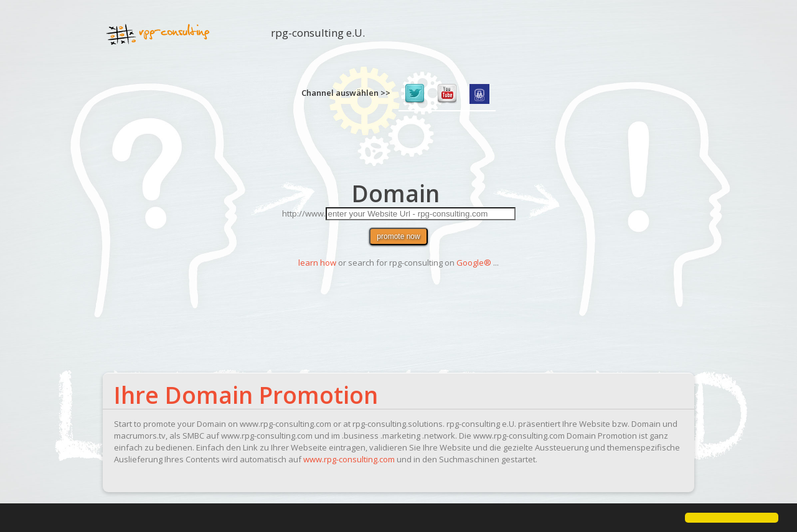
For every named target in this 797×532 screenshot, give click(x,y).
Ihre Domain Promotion (246, 395)
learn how (317, 263)
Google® (474, 263)
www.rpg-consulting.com (349, 459)
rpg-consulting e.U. (318, 37)
